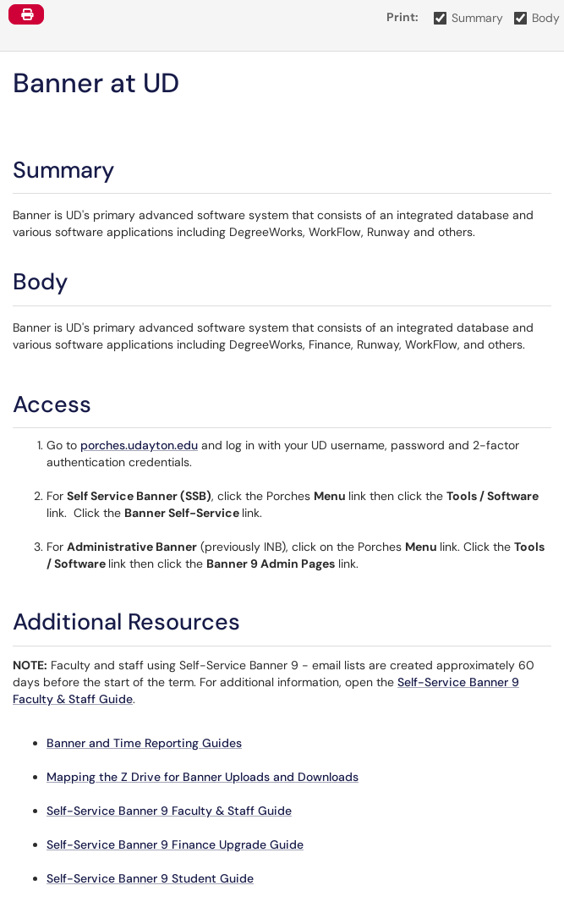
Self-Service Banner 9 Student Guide (150, 878)
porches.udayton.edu (139, 445)
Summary (469, 18)
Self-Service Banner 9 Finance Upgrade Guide (175, 844)
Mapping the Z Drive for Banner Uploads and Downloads (203, 777)
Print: (402, 17)
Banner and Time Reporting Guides (144, 743)
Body (537, 18)
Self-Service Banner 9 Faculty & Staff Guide (169, 811)
